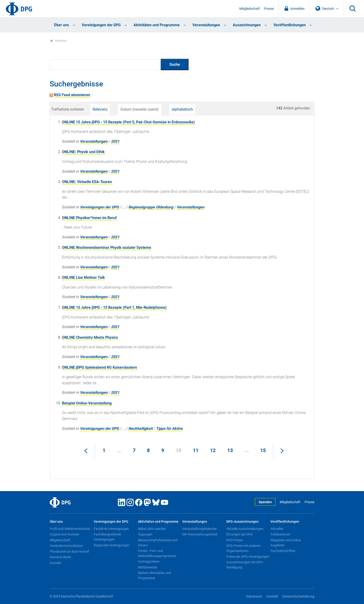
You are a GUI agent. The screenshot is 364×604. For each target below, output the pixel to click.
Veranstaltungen (206, 25)
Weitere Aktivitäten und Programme (154, 575)
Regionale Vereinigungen (112, 545)
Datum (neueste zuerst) (140, 109)
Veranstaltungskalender (200, 529)
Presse (269, 9)
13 (230, 450)
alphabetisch (182, 109)
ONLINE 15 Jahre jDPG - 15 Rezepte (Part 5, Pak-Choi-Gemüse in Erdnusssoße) (128, 122)
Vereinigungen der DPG (101, 25)
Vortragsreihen (149, 561)
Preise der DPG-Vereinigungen (248, 557)
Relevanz (100, 109)
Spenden (265, 502)
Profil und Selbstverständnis (70, 529)
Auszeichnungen (247, 25)
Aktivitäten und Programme (157, 25)
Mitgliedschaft (250, 9)
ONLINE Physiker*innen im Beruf (89, 218)
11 (196, 450)
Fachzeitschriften (283, 551)
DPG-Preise (234, 540)
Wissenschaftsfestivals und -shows (158, 543)
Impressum (254, 596)
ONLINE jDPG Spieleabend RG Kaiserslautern (99, 367)
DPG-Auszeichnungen (242, 522)
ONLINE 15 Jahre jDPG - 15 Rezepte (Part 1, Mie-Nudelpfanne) (114, 307)
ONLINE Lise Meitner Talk (83, 277)
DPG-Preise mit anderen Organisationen (243, 548)
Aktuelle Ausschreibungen (245, 529)
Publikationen (280, 534)
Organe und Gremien (65, 534)
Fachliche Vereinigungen (111, 529)
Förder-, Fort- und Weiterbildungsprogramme (157, 553)
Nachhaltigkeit (140, 428)
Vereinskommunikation (66, 546)
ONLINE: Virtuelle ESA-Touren (87, 182)
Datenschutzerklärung (298, 596)
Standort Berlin (60, 557)
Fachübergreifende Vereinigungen (107, 537)
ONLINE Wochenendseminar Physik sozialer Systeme (107, 248)
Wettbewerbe (147, 567)
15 (263, 450)
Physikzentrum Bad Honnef (69, 551)
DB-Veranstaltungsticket (200, 534)
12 (213, 450)
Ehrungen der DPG (240, 534)
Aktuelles (277, 529)
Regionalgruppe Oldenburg (151, 207)
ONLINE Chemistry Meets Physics (90, 337)
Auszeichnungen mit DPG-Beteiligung (245, 565)
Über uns (61, 25)
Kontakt (55, 563)
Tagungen (145, 534)
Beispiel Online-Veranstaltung (87, 403)
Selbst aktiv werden (152, 529)
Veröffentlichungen (290, 25)
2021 (115, 141)
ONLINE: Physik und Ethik (83, 152)
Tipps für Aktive (169, 428)
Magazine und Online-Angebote (286, 543)
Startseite (58, 41)
